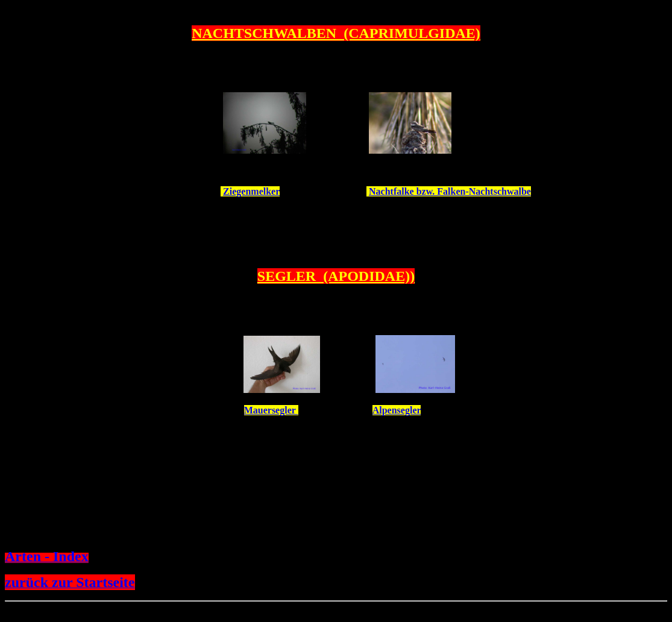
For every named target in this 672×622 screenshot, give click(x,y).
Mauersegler (271, 410)
